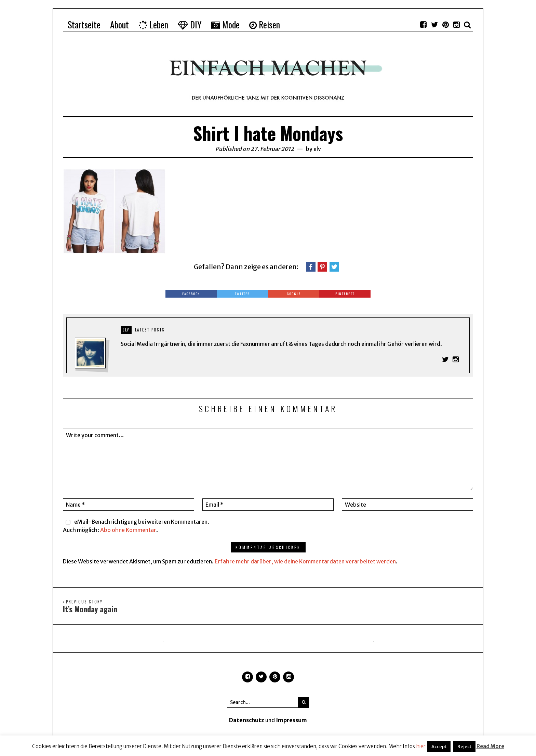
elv (317, 149)
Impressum (291, 720)
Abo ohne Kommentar (128, 530)
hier (421, 746)
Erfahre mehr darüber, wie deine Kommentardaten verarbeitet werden (305, 561)
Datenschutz (247, 720)
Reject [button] (464, 747)
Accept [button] (439, 747)
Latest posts (150, 330)
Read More (490, 746)
